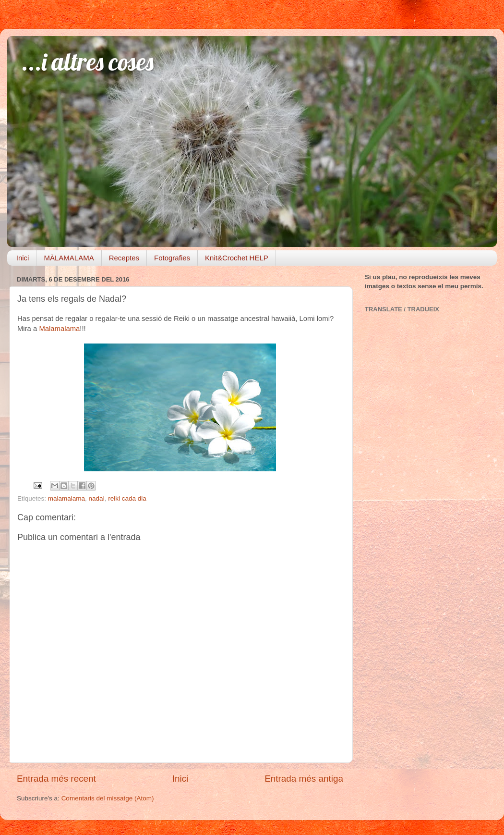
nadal (97, 498)
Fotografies (172, 258)
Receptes (124, 258)
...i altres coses (88, 62)
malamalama (66, 498)
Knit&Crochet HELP (237, 258)
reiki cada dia (127, 498)
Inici (23, 258)
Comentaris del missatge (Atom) (108, 798)
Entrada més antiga (304, 779)
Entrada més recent (56, 779)
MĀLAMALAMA (69, 258)
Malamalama (59, 329)
